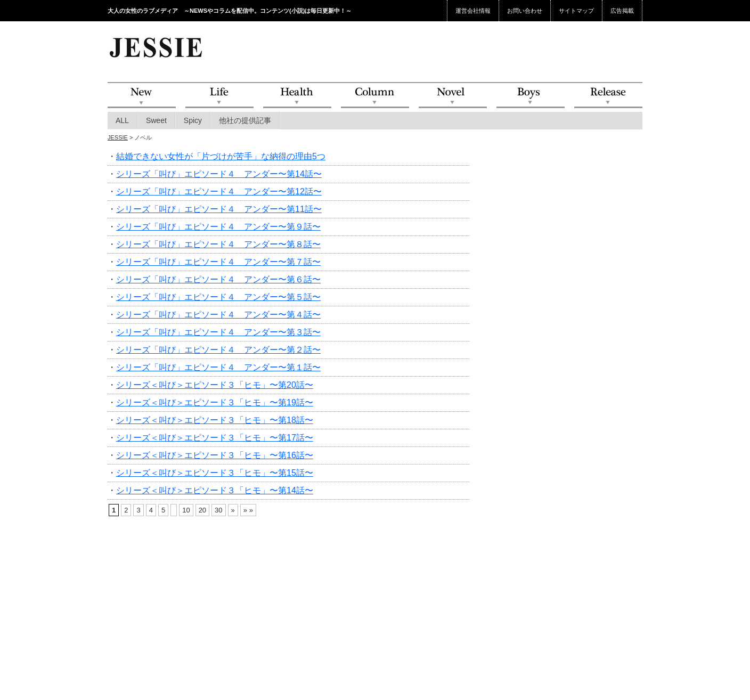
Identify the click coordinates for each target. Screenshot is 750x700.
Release (608, 96)
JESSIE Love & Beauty (157, 47)
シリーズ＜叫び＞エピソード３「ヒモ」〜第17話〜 (215, 438)
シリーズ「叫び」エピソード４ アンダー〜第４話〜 (218, 315)
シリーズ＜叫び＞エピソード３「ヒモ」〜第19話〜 (215, 402)
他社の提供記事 (245, 120)
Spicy (193, 120)
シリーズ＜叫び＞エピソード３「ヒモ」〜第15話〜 (215, 473)
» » (248, 510)
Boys (531, 96)
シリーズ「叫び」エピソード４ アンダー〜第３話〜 (218, 332)
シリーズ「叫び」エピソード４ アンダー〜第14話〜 (219, 174)
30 (218, 510)
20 (202, 510)
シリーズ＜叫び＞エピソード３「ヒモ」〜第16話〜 (215, 455)
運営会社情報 (473, 11)
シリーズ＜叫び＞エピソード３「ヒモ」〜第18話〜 (215, 420)
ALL (122, 120)
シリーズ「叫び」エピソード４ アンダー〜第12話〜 (219, 192)
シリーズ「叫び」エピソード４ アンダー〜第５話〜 (218, 297)
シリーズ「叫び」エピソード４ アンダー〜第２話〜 (218, 350)
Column (375, 96)
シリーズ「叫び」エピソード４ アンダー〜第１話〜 (218, 367)
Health (297, 96)
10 (186, 510)
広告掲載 (622, 11)
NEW (142, 96)
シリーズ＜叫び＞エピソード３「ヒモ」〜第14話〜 (215, 490)
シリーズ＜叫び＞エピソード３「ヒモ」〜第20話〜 (215, 385)
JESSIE (118, 137)
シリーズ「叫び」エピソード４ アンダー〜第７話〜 (218, 262)
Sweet (156, 120)
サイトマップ (576, 11)
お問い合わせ (525, 11)
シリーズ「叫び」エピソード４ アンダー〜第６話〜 (218, 279)
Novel (453, 96)
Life (219, 96)
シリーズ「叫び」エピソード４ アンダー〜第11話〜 (219, 209)
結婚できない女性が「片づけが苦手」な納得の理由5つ (221, 156)
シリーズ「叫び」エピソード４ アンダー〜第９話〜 (218, 227)
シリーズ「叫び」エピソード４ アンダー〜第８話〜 (218, 244)
